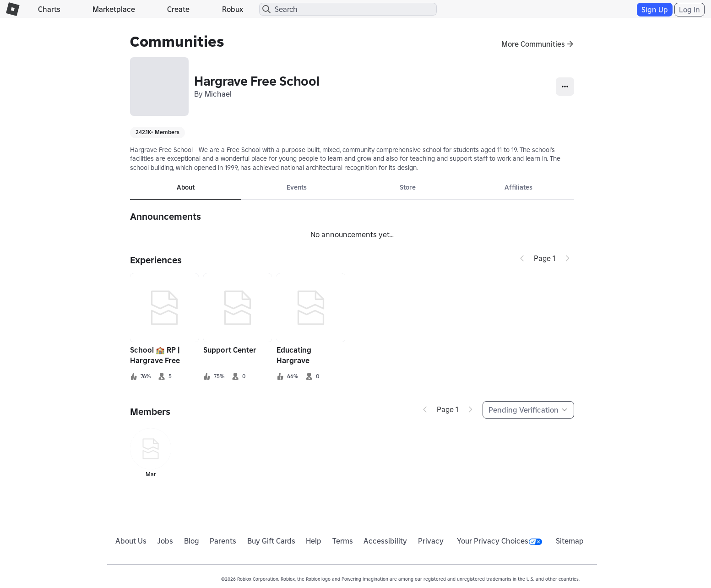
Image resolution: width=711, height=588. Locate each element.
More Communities (533, 44)
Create (178, 9)
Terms (343, 541)
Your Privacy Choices (499, 541)
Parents (223, 541)
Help (314, 541)
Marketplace (114, 9)
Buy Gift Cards (271, 541)
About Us (131, 541)
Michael (218, 94)
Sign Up (655, 10)
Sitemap (570, 541)
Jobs (165, 541)
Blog (192, 541)
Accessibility (385, 541)
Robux (233, 9)
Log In (689, 10)
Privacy (431, 541)
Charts (49, 9)
